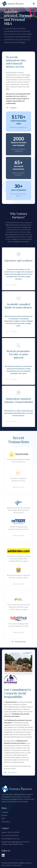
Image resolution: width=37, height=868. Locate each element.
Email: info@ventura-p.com (11, 839)
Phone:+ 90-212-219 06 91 (11, 832)
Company (5, 812)
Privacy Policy (6, 865)
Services (4, 815)
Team (3, 818)
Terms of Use (17, 865)
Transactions (6, 822)
